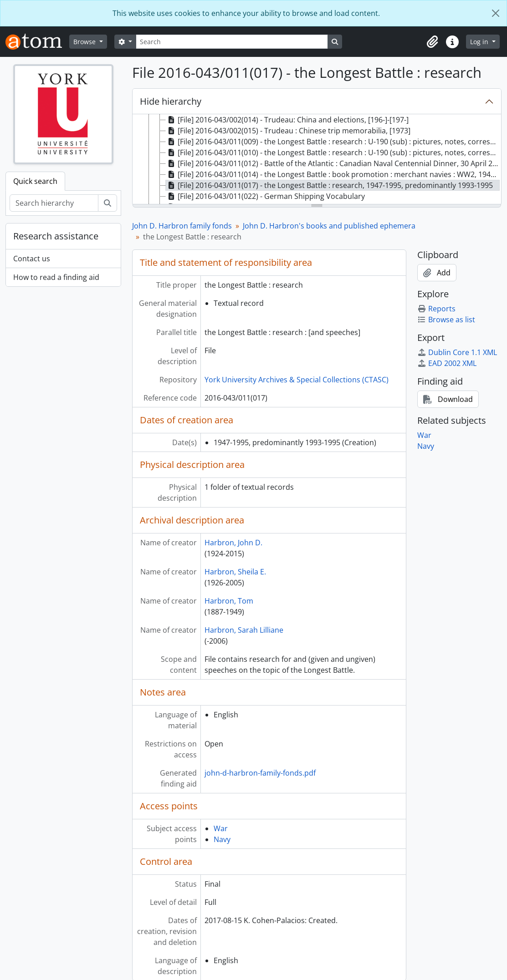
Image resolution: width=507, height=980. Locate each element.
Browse (85, 42)
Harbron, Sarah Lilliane (244, 630)
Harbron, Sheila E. (235, 572)
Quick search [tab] (35, 181)
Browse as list (446, 320)
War (221, 828)
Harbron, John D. (233, 543)
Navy (222, 839)
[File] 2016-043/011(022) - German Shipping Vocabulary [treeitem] (265, 196)
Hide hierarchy (171, 101)
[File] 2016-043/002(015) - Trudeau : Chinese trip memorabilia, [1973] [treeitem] (288, 131)
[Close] (496, 13)
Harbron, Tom (229, 601)
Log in (480, 42)
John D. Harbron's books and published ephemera (329, 226)
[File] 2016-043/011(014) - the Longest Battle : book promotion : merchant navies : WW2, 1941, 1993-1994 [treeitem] (333, 174)
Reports (436, 309)
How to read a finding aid (56, 277)
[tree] (317, 160)
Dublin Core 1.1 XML (457, 352)
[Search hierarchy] (54, 203)
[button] (432, 42)
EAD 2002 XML (447, 363)
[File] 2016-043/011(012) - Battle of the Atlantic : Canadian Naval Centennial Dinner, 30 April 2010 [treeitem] (333, 163)
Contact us (32, 259)
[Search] (232, 42)
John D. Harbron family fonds (182, 226)
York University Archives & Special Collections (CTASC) (297, 380)
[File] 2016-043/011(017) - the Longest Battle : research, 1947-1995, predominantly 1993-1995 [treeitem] (329, 185)
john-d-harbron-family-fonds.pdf (260, 773)
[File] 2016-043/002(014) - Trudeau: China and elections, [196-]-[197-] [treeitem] (287, 120)
